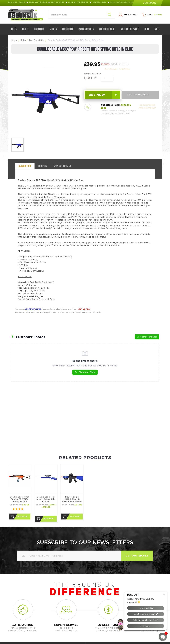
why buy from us (63, 166)
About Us (99, 622)
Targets (54, 29)
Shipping (43, 166)
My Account (131, 15)
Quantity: (91, 78)
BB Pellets (40, 29)
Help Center (70, 622)
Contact (68, 631)
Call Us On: (14, 628)
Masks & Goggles (87, 29)
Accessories (69, 29)
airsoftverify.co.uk (33, 309)
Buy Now (23, 477)
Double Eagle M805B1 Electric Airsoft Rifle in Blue (72, 460)
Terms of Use (101, 626)
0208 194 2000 (28, 628)
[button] (163, 637)
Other (148, 29)
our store (148, 3)
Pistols (27, 29)
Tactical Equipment (131, 29)
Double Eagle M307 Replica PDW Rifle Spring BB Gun (20, 460)
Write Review (125, 69)
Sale (157, 29)
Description (25, 166)
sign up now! (84, 309)
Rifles (15, 29)
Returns (99, 631)
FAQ (66, 626)
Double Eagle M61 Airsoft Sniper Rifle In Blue (46, 460)
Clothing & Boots (108, 29)
